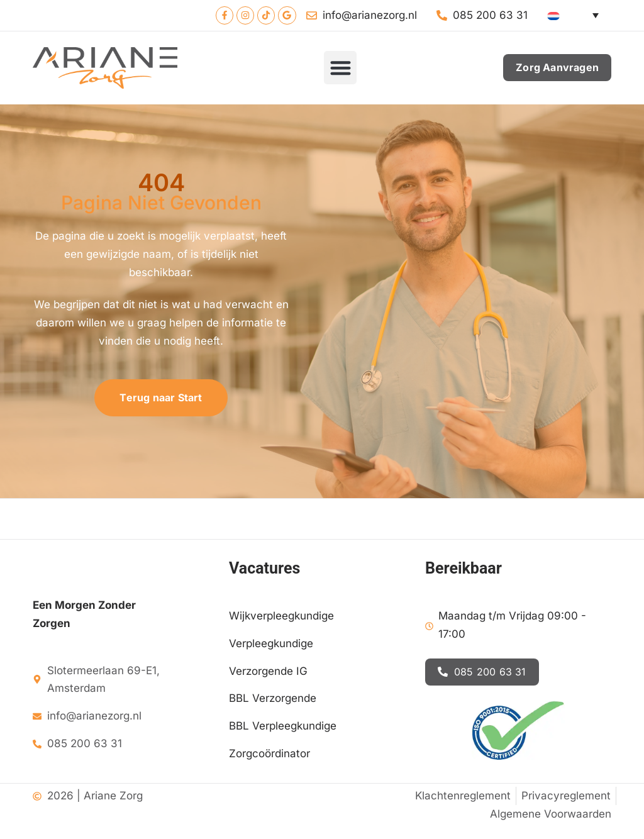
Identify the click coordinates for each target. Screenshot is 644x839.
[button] (341, 69)
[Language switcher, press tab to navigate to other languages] (576, 16)
